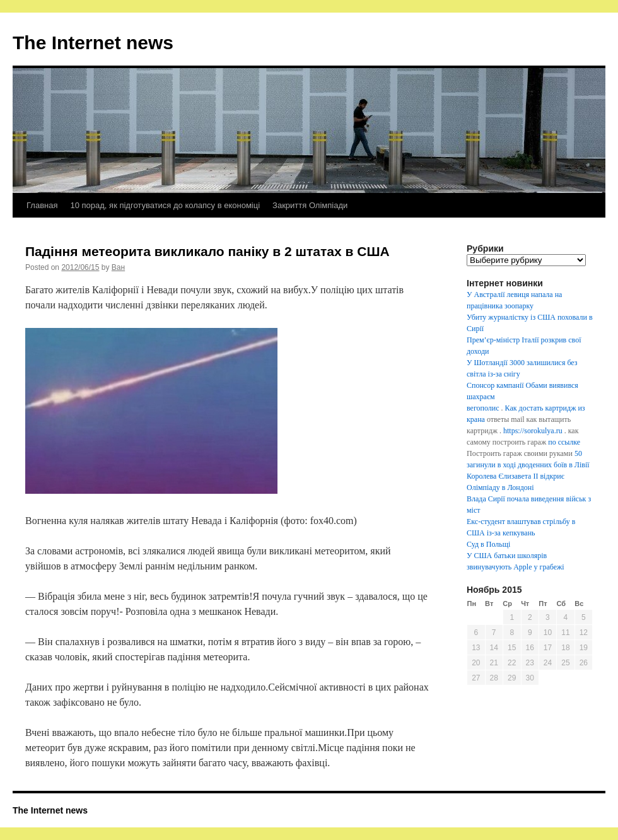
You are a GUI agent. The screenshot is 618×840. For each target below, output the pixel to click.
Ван (118, 267)
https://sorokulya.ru (533, 431)
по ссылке (564, 442)
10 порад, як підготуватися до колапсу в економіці (165, 205)
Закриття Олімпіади (310, 205)
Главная (42, 205)
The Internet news (93, 43)
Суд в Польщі (488, 544)
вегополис (483, 408)
